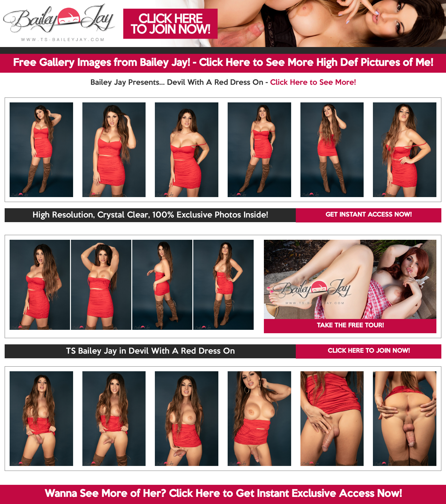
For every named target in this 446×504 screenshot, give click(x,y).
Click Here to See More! (313, 83)
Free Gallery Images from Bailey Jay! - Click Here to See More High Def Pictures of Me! (223, 63)
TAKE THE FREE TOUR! (350, 326)
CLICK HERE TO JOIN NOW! (369, 351)
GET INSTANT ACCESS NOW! (369, 215)
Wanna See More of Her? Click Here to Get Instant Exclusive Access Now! (223, 494)
